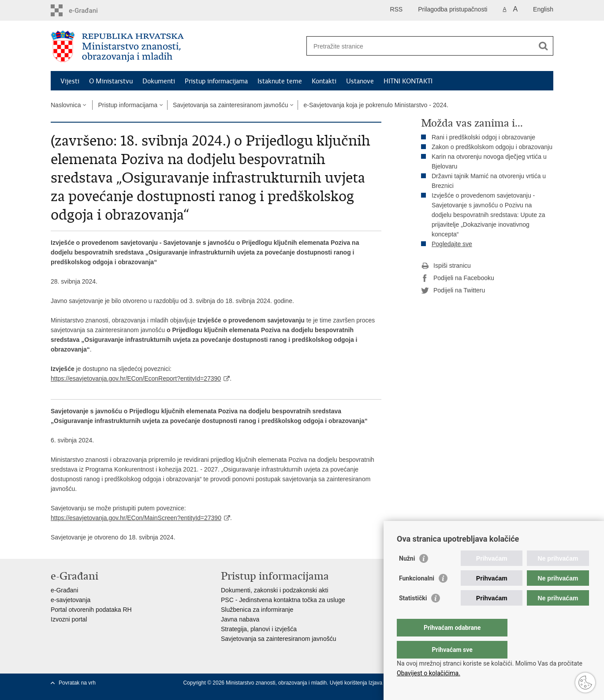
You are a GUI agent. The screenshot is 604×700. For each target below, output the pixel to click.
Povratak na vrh (77, 683)
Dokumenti (159, 81)
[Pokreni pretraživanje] (543, 46)
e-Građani (64, 590)
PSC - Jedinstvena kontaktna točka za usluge (283, 600)
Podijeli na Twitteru (453, 291)
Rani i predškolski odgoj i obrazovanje (483, 137)
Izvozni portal (69, 619)
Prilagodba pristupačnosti (453, 9)
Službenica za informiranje (257, 610)
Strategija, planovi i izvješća (259, 629)
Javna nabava (240, 619)
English (543, 9)
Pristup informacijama (216, 81)
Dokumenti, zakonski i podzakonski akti (275, 590)
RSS (396, 9)
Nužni (407, 576)
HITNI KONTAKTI (408, 81)
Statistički (413, 616)
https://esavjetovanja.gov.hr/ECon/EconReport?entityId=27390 (136, 378)
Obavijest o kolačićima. (429, 673)
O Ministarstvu (111, 81)
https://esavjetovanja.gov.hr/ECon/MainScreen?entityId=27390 (136, 518)
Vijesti (70, 81)
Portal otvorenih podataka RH (91, 610)
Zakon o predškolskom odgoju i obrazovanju (492, 147)
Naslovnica (66, 105)
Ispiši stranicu (446, 266)
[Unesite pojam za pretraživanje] (420, 46)
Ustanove (360, 81)
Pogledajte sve (452, 244)
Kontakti (324, 81)
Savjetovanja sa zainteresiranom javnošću (230, 105)
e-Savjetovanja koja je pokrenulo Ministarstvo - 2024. (376, 105)
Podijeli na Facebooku (458, 278)
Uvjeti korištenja (349, 683)
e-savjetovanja (71, 600)
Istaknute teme (280, 81)
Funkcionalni (417, 596)
